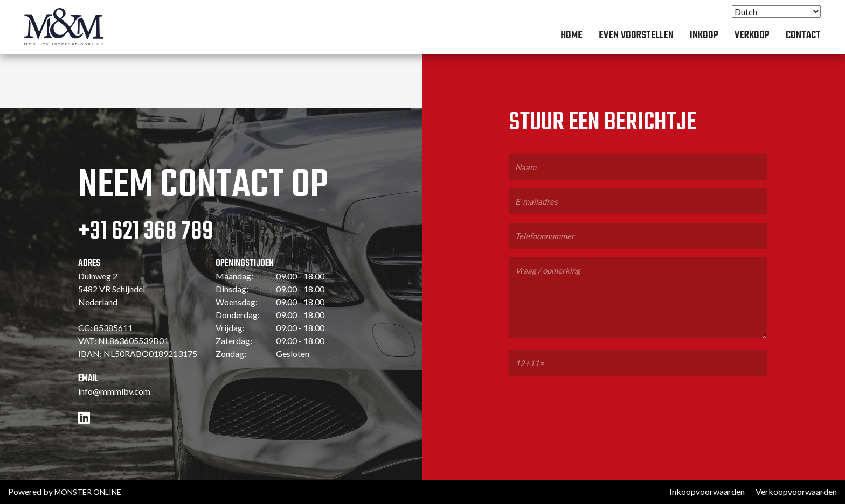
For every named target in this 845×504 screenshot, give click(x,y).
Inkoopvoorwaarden (707, 491)
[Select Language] (776, 12)
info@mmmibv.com (114, 391)
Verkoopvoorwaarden (796, 491)
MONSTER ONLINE (88, 492)
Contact (803, 35)
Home (572, 35)
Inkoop (704, 35)
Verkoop (752, 35)
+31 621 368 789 (146, 232)
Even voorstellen (636, 35)
